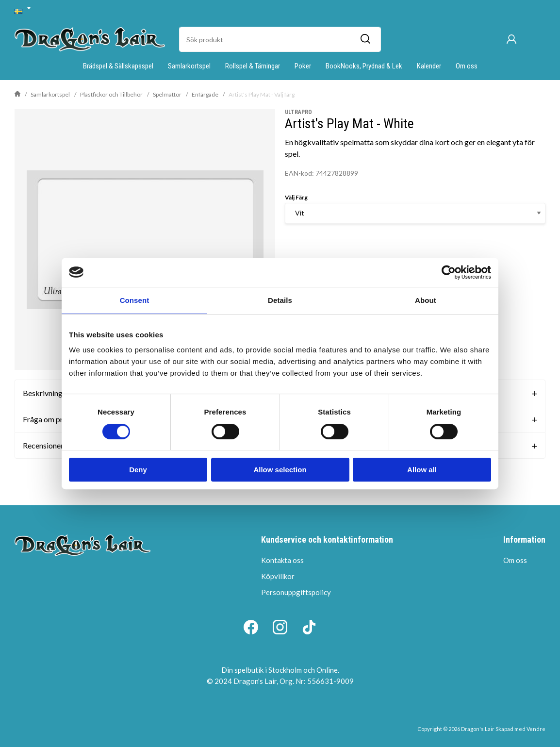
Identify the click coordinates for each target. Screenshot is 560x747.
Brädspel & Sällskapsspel (118, 66)
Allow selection (280, 470)
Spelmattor (167, 94)
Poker (303, 66)
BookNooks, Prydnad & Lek (364, 66)
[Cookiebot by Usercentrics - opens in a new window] (449, 272)
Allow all (422, 470)
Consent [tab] (135, 300)
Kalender (429, 66)
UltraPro (298, 112)
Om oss (467, 66)
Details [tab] (280, 300)
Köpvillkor (278, 576)
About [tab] (426, 300)
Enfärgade (205, 94)
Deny (138, 470)
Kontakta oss (282, 560)
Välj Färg (296, 197)
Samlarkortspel (189, 66)
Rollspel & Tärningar (253, 66)
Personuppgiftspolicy (296, 592)
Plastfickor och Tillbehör (111, 94)
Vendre (536, 729)
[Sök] (365, 39)
